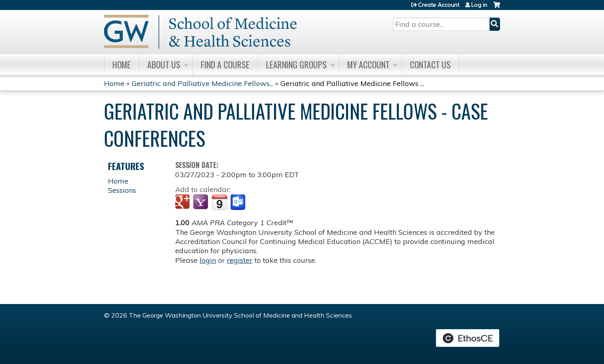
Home (122, 64)
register (240, 260)
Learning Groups (296, 64)
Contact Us (430, 64)
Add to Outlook (239, 202)
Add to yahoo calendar (201, 202)
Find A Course (225, 64)
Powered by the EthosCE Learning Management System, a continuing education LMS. (468, 338)
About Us (164, 64)
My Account (368, 64)
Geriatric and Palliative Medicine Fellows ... (352, 83)
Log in (479, 5)
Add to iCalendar (219, 202)
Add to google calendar (183, 202)
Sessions (122, 190)
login (208, 260)
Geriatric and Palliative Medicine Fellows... (202, 83)
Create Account (439, 5)
